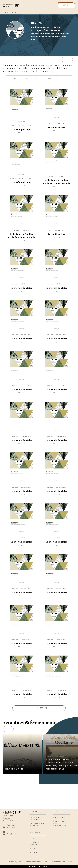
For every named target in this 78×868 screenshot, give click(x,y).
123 (42, 708)
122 (36, 708)
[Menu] (66, 5)
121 (31, 708)
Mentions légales (13, 862)
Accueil (7, 12)
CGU (47, 862)
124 (47, 708)
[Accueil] (12, 5)
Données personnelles (33, 862)
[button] (14, 79)
